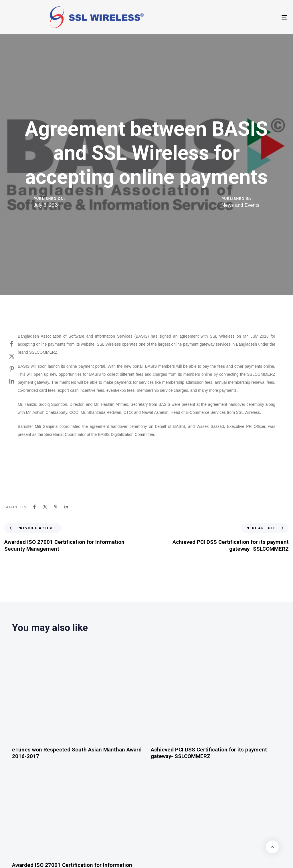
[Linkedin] (17, 381)
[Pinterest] (17, 369)
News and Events (240, 205)
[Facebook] (17, 344)
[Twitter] (17, 356)
